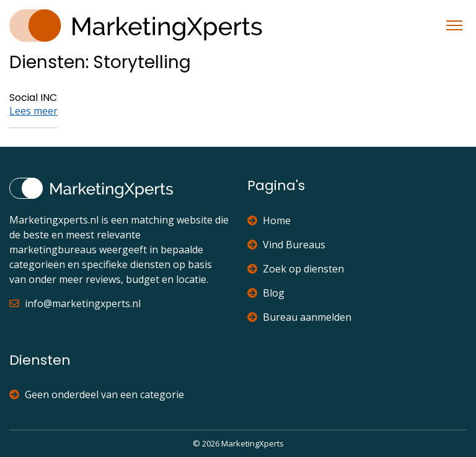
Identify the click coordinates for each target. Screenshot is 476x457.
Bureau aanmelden (299, 317)
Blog (266, 293)
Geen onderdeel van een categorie (97, 394)
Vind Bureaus (286, 245)
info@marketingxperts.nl (75, 303)
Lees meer (33, 111)
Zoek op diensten (296, 269)
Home (269, 220)
